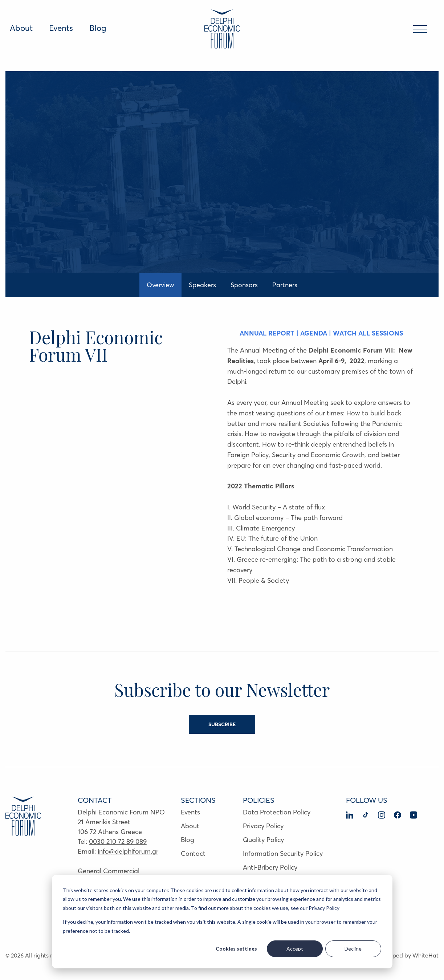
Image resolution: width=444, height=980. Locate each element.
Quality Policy (263, 840)
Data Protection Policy (277, 812)
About (21, 28)
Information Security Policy (283, 853)
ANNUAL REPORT (267, 333)
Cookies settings (236, 949)
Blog (98, 28)
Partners (285, 285)
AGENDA (315, 333)
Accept (295, 949)
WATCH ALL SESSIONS (368, 333)
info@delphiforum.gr (128, 851)
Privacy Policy (263, 826)
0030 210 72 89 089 (118, 841)
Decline (353, 949)
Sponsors (244, 285)
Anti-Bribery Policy (270, 867)
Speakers (202, 285)
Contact (193, 853)
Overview (160, 285)
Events (61, 28)
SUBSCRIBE (222, 724)
